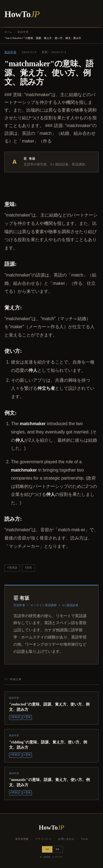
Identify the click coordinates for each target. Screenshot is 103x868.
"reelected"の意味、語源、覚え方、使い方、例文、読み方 (49, 707)
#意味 (28, 568)
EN (58, 849)
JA (47, 849)
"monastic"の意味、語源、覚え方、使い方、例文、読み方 (49, 782)
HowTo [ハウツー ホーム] (22, 14)
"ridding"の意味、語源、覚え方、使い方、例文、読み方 (48, 745)
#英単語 (12, 568)
